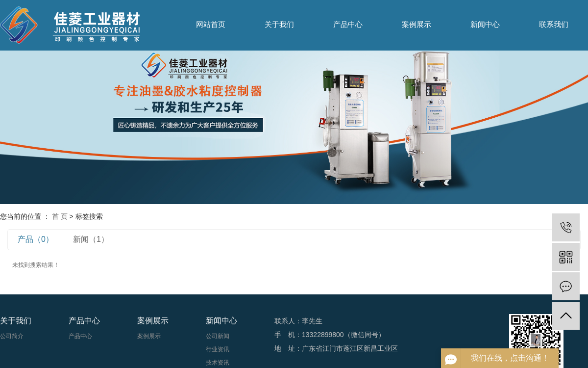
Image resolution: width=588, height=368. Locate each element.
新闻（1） (91, 239)
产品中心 (348, 24)
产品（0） (36, 239)
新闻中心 (485, 24)
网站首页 (211, 24)
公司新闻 (218, 336)
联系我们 (554, 24)
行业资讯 (218, 349)
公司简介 (12, 336)
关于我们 (279, 24)
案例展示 (416, 24)
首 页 (60, 216)
